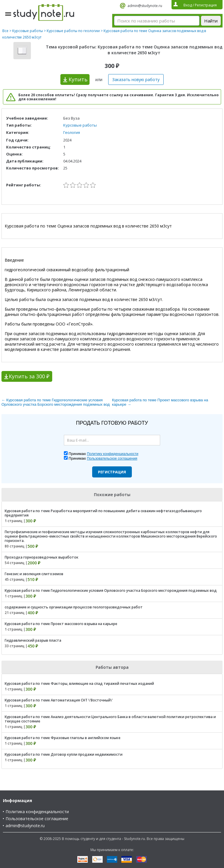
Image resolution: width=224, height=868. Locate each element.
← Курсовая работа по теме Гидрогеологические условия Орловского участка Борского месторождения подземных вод (56, 402)
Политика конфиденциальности (37, 812)
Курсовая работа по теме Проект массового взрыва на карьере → (160, 402)
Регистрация (112, 472)
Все (5, 31)
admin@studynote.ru (145, 6)
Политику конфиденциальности (113, 454)
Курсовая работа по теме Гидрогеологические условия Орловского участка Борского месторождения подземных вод (111, 590)
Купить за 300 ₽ (29, 376)
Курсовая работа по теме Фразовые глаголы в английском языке (63, 738)
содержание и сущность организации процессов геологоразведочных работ (74, 607)
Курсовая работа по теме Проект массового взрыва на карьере (61, 624)
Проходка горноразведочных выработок (42, 557)
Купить (78, 79)
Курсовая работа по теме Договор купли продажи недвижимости (64, 754)
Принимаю (103, 454)
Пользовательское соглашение (37, 819)
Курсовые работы (28, 31)
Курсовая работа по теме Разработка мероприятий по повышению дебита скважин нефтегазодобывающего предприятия (103, 513)
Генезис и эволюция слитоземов (34, 574)
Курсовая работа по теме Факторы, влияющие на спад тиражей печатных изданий (79, 684)
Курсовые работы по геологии (73, 31)
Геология (72, 132)
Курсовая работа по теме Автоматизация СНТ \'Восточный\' (59, 700)
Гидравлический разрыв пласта (33, 640)
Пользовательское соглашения (112, 459)
